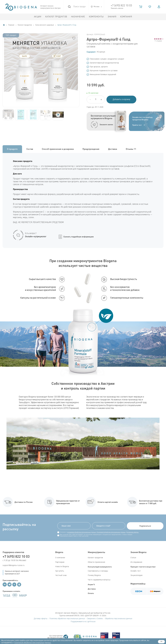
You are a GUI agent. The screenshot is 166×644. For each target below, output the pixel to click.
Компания (126, 17)
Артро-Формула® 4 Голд (67, 25)
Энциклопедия (136, 575)
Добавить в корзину (121, 100)
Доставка (92, 589)
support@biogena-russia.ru (14, 565)
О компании (60, 558)
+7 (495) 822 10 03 (121, 6)
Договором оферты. (132, 532)
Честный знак (61, 575)
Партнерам (60, 562)
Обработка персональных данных (119, 619)
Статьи (133, 558)
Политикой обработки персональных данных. (33, 643)
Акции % (91, 584)
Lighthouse (91, 622)
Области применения (96, 562)
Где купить (60, 571)
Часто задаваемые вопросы (99, 580)
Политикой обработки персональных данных (111, 532)
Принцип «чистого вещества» (143, 567)
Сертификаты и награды (98, 571)
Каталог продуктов (56, 17)
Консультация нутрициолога (100, 567)
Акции (38, 17)
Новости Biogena (62, 567)
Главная (11, 25)
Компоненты (96, 17)
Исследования (136, 562)
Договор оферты (41, 619)
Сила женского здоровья (45, 25)
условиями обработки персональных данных (81, 532)
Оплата (91, 593)
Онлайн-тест (136, 571)
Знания (112, 17)
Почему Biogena (94, 575)
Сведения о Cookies (95, 619)
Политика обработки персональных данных (67, 619)
